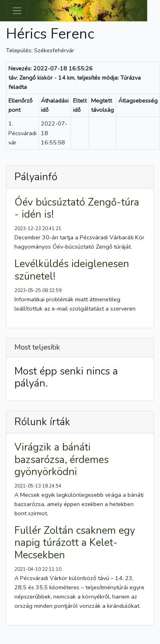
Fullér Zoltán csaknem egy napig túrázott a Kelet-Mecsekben (75, 543)
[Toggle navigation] (17, 11)
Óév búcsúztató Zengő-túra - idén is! (77, 208)
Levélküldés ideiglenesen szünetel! (72, 270)
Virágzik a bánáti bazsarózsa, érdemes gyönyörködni (62, 459)
